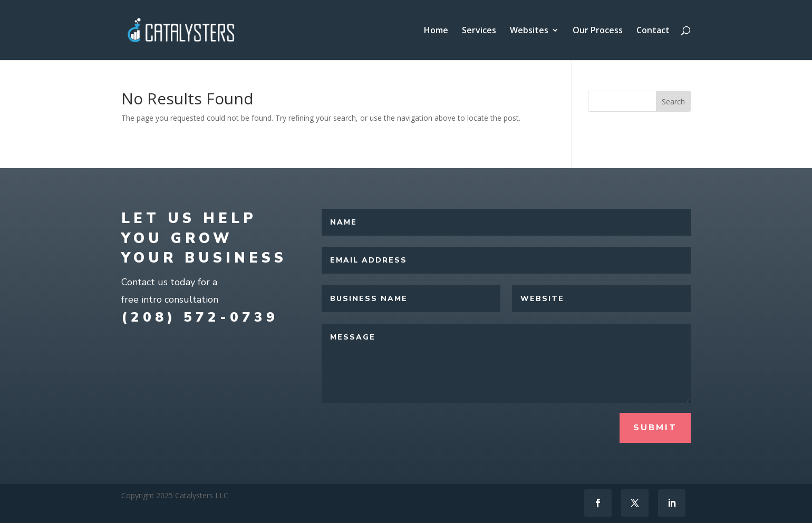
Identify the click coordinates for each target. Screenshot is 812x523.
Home (436, 31)
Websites (529, 31)
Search (673, 101)
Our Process (598, 31)
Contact (653, 31)
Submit (655, 428)
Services (479, 31)
